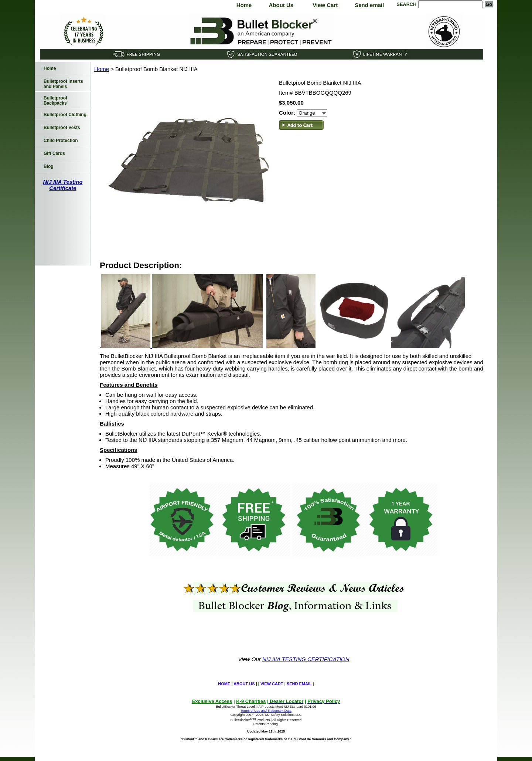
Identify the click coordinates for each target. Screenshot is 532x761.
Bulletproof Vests (62, 128)
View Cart (325, 5)
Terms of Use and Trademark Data (266, 711)
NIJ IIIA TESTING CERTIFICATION (306, 659)
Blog (49, 166)
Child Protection (61, 141)
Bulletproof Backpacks (55, 101)
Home (244, 5)
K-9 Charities (251, 701)
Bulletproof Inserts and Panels (63, 84)
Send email (369, 5)
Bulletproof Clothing (65, 115)
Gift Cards (54, 153)
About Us (281, 5)
